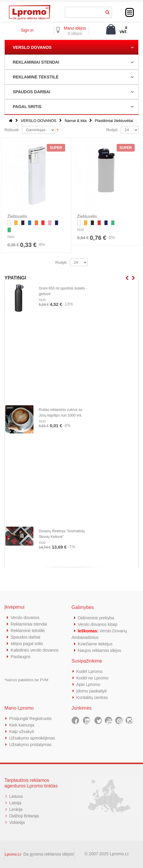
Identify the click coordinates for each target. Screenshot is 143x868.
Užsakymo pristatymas (31, 744)
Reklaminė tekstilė (28, 630)
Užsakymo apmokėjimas (32, 738)
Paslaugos (21, 656)
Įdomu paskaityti (92, 691)
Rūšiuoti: (12, 130)
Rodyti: (112, 130)
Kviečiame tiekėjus (95, 644)
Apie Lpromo (89, 684)
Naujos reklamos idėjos (100, 650)
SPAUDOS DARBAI (32, 92)
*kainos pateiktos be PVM (26, 680)
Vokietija (17, 822)
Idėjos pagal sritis (27, 643)
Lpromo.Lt (13, 854)
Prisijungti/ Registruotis (31, 718)
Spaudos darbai (26, 637)
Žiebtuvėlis (17, 216)
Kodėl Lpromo (90, 671)
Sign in (27, 30)
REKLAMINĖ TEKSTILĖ (36, 77)
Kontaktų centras (92, 697)
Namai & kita (75, 121)
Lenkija (16, 809)
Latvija (15, 803)
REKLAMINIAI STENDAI (36, 62)
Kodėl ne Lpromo (93, 678)
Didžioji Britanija (24, 816)
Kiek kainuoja (22, 725)
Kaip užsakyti (22, 731)
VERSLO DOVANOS (32, 47)
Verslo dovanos (25, 617)
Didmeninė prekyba (96, 618)
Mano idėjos (75, 28)
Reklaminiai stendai (29, 624)
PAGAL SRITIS (27, 107)
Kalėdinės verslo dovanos (35, 650)
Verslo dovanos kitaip (98, 624)
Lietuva (16, 796)
